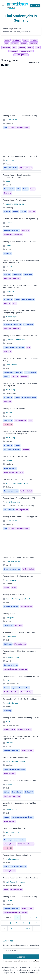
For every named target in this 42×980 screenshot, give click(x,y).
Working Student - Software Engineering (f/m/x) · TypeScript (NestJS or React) (21, 738)
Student (12, 127)
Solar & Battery (17, 792)
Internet (7, 212)
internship (8, 193)
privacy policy (28, 961)
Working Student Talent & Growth (15, 456)
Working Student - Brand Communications (19, 557)
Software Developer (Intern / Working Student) (20, 219)
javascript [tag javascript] (6, 47)
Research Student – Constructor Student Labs (20, 699)
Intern (33, 189)
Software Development (12, 230)
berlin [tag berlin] (26, 40)
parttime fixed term (24, 729)
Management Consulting (12, 324)
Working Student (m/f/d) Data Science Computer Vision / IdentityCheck (21, 261)
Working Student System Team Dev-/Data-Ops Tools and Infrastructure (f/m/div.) (20, 432)
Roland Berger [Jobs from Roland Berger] (11, 317)
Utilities (7, 792)
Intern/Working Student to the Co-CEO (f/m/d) (20, 156)
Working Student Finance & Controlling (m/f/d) (20, 517)
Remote (7, 817)
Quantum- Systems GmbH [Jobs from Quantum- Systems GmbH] (15, 340)
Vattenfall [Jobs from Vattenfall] (9, 784)
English (25, 189)
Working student (23, 127)
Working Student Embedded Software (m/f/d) (20, 336)
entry (15, 303)
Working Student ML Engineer (14, 409)
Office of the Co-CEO (11, 168)
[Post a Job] (35, 5)
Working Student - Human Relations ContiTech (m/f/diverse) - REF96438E (20, 287)
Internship (26, 230)
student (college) (27, 692)
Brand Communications (12, 569)
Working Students (10, 468)
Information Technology (12, 449)
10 (36, 923)
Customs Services (31, 372)
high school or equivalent (20, 688)
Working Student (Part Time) (14, 472)
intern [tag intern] (30, 47)
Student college (9, 729)
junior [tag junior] (7, 40)
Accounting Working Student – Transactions (19, 632)
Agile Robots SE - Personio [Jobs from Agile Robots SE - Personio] (15, 882)
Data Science (17, 274)
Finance (7, 688)
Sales (19, 189)
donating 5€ (33, 973)
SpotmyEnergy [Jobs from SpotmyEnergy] (11, 580)
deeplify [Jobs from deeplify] (9, 413)
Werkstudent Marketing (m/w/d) (15, 828)
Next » (27, 928)
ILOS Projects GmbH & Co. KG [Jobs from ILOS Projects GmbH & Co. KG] (17, 483)
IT (24, 324)
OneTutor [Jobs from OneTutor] (9, 743)
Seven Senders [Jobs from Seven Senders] (11, 365)
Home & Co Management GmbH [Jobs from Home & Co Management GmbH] (18, 599)
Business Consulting (11, 665)
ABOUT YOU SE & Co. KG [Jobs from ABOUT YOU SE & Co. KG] (15, 204)
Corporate (8, 253)
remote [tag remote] (22, 47)
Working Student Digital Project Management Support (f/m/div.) (20, 385)
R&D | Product (9, 510)
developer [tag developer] (16, 40)
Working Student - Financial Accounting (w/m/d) (21, 676)
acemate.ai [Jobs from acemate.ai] (10, 223)
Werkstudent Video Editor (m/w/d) (16, 757)
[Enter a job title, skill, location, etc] (21, 32)
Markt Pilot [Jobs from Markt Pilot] (10, 160)
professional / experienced (13, 235)
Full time (7, 303)
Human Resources (28, 299)
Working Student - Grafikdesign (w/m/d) (18, 576)
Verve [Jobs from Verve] (8, 680)
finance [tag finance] (24, 44)
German (30, 324)
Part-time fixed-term (11, 692)
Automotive (8, 299)
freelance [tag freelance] (33, 44)
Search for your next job (12, 29)
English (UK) (28, 274)
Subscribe (21, 957)
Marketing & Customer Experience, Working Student (19, 804)
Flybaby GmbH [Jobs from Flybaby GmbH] (11, 809)
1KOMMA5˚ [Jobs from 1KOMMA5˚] (10, 901)
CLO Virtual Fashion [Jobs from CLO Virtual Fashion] (13, 561)
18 (11, 928)
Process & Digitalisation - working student (18, 479)
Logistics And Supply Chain (13, 372)
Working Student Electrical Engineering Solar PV (21, 780)
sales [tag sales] (38, 47)
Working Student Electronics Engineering (18, 855)
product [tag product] (34, 40)
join (5, 127)
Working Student (22, 510)
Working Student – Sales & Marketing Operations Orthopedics (17, 176)
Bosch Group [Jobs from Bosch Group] (11, 390)
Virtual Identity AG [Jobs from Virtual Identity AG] (13, 657)
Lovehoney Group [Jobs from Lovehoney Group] (12, 636)
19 (18, 928)
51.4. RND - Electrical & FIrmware (15, 867)
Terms (37, 961)
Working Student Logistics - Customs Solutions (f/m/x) (20, 359)
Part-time (19, 625)
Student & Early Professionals (14, 347)
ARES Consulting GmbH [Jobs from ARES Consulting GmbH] (14, 832)
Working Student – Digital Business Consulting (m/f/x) (20, 652)
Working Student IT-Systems (13, 595)
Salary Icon (5, 424)
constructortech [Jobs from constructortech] (12, 703)
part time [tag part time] (13, 51)
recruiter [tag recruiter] (15, 44)
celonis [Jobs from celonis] (8, 246)
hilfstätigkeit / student (26, 844)
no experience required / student (15, 669)
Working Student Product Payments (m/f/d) (19, 498)
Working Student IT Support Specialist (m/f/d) (20, 116)
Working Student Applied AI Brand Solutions (19, 242)
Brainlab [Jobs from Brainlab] (9, 181)
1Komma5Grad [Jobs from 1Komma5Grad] (11, 120)
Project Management (29, 397)
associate (17, 796)
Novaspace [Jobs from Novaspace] (10, 618)
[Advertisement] (21, 90)
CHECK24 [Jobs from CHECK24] (9, 267)
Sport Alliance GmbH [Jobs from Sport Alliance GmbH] (13, 502)
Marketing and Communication (15, 769)
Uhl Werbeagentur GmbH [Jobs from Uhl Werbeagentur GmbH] (15, 761)
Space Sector (8, 625)
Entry (28, 347)
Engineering (8, 420)
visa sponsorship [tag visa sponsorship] (26, 51)
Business (15, 212)
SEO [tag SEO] (15, 47)
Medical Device (9, 189)
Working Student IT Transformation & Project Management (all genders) (20, 312)
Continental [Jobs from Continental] (10, 292)
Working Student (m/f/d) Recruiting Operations (20, 878)
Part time (32, 212)
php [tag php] (6, 44)
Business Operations (11, 491)
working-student (26, 168)
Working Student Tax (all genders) (15, 200)
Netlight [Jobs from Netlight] (9, 460)
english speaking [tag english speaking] (21, 55)
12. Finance (8, 644)
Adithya (12, 8)
